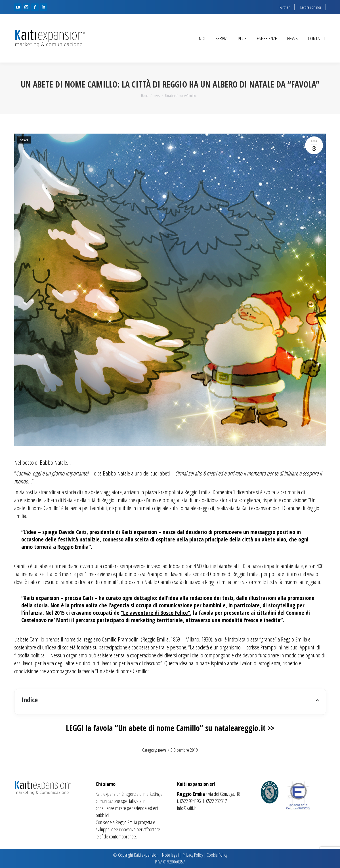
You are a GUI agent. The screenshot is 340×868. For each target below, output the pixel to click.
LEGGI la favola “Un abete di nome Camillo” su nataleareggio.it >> (170, 728)
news (24, 140)
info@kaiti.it (186, 808)
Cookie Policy (217, 855)
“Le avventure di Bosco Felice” (156, 613)
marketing (151, 794)
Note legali (171, 855)
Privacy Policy (193, 855)
